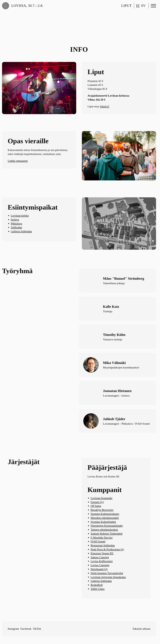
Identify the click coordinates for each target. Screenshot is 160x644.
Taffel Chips (98, 589)
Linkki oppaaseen (18, 161)
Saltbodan (16, 227)
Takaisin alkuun (141, 629)
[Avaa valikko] (153, 6)
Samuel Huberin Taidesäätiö (107, 534)
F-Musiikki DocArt (102, 538)
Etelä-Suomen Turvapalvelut (107, 573)
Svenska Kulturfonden (103, 522)
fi (138, 6)
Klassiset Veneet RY (102, 553)
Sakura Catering (100, 557)
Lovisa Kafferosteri (102, 561)
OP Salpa (96, 506)
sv (143, 6)
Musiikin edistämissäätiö (105, 518)
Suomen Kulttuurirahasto (105, 514)
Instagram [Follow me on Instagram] (13, 629)
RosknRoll (97, 585)
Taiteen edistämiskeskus (104, 530)
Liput (126, 6)
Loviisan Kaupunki (101, 498)
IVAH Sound (98, 541)
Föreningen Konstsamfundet (107, 526)
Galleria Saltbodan (21, 231)
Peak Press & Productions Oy (107, 549)
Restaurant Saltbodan (103, 545)
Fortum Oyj (97, 502)
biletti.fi (105, 106)
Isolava (15, 219)
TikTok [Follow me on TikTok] (37, 629)
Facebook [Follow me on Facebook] (26, 629)
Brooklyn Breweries (102, 510)
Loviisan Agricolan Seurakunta (108, 577)
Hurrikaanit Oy (99, 569)
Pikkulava (16, 223)
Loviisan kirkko (20, 216)
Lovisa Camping (100, 565)
